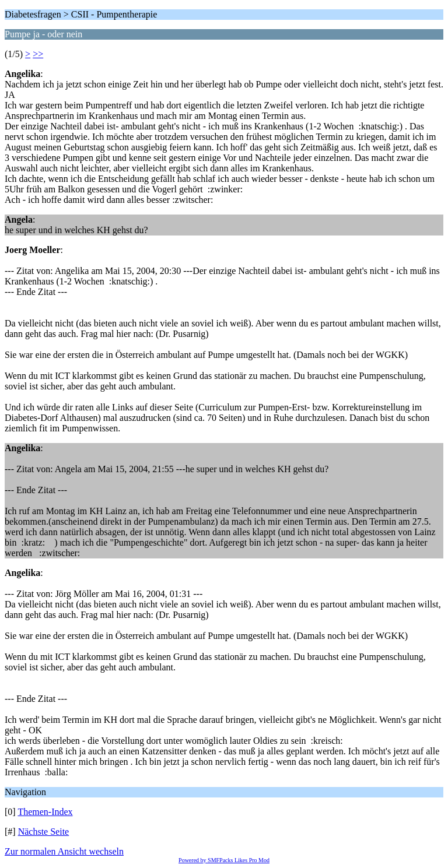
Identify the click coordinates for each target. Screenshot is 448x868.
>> (38, 54)
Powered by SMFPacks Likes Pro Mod (224, 860)
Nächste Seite (44, 832)
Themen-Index (45, 812)
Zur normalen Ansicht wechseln (64, 851)
